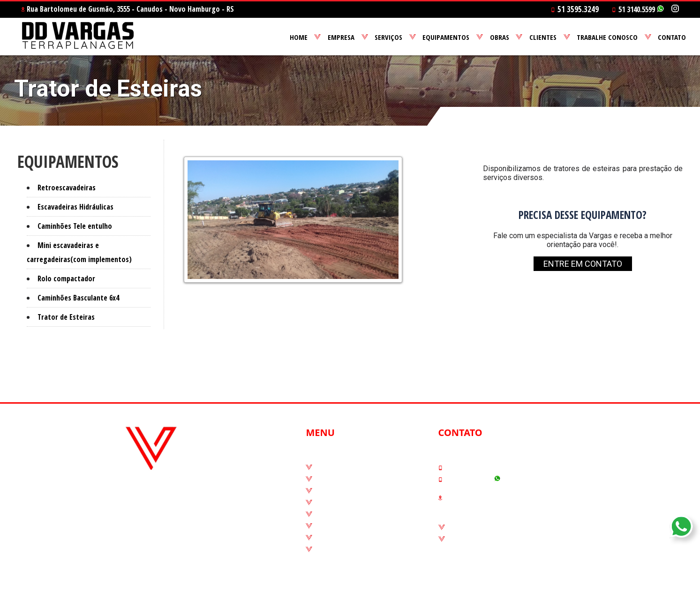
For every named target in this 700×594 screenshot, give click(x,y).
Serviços (330, 491)
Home (325, 467)
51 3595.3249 (465, 467)
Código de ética (475, 539)
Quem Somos (339, 479)
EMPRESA (341, 37)
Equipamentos (341, 503)
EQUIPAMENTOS (446, 37)
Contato (329, 549)
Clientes (329, 526)
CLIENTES (543, 37)
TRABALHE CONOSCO (607, 37)
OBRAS (500, 37)
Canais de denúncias (484, 527)
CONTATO (672, 37)
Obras (325, 514)
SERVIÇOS (388, 37)
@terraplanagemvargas (158, 530)
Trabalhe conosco (346, 538)
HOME (299, 37)
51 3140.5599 (638, 9)
